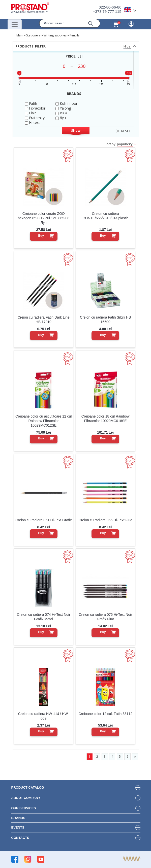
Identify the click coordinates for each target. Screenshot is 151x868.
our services (24, 808)
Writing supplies (55, 35)
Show (76, 130)
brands (18, 818)
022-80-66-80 (110, 7)
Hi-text (32, 122)
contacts (20, 838)
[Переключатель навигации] (15, 24)
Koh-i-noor (66, 103)
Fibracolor (35, 108)
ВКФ (61, 113)
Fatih (31, 103)
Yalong (63, 108)
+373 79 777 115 (107, 11)
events (18, 827)
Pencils (74, 35)
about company (26, 798)
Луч (61, 118)
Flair (30, 113)
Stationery (33, 35)
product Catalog (28, 787)
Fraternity (35, 118)
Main (20, 35)
